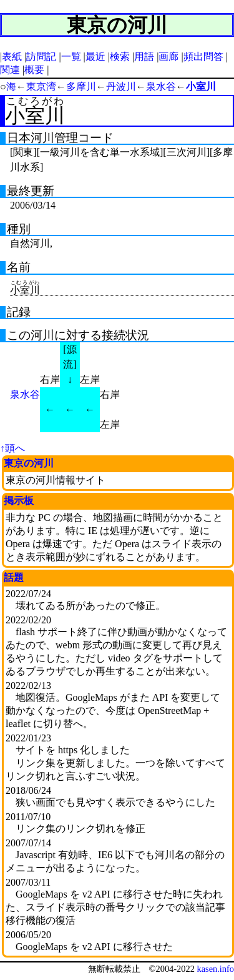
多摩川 (81, 87)
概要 (34, 70)
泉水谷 (161, 87)
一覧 (71, 57)
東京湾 (41, 87)
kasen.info (215, 969)
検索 (120, 57)
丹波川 (121, 87)
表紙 (12, 57)
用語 (144, 57)
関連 (10, 70)
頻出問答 (203, 57)
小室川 (201, 87)
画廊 (168, 57)
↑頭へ (12, 448)
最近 (95, 57)
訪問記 (41, 57)
